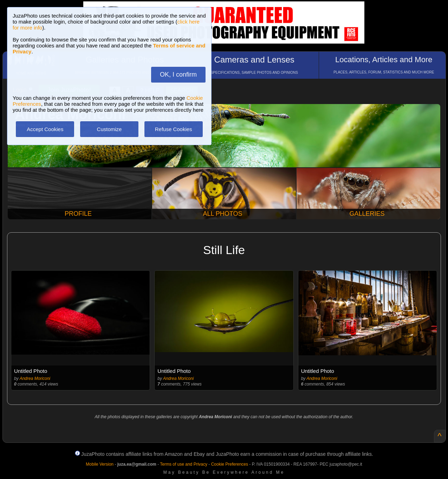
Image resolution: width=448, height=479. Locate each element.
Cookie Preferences (230, 464)
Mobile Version (100, 464)
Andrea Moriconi (35, 378)
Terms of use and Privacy (184, 464)
